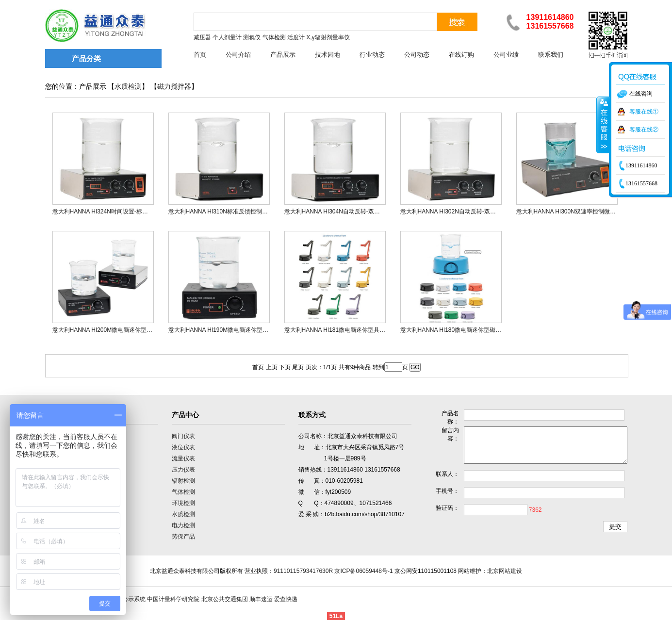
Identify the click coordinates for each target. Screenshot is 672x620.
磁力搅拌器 (174, 87)
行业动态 (372, 55)
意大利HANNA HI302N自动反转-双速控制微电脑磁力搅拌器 (477, 212)
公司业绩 (506, 55)
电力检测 (183, 525)
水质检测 (128, 87)
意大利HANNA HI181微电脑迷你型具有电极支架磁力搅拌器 (361, 330)
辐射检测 (183, 481)
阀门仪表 (183, 436)
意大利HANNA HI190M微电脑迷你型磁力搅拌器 (230, 330)
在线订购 (461, 55)
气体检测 (183, 492)
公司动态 (417, 55)
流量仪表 (183, 458)
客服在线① (644, 112)
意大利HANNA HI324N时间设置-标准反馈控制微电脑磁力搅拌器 (135, 212)
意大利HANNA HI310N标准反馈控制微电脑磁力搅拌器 (238, 212)
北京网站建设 (505, 571)
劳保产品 (183, 537)
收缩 (603, 125)
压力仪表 (183, 470)
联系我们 (551, 55)
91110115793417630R (303, 571)
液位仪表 (183, 447)
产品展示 (283, 55)
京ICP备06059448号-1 (363, 571)
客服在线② (644, 130)
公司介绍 (238, 55)
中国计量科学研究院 (173, 599)
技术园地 (328, 55)
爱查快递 (286, 599)
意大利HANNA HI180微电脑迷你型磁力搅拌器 (460, 330)
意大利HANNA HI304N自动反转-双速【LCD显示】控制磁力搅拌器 (370, 212)
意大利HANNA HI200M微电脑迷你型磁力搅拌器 (114, 330)
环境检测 (183, 503)
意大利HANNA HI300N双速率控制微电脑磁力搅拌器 (583, 212)
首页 (200, 55)
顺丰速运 (261, 599)
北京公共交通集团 (225, 599)
